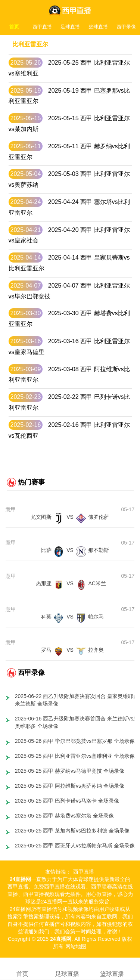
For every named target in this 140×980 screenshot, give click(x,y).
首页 (14, 27)
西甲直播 (42, 27)
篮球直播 (98, 27)
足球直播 (70, 27)
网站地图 (76, 946)
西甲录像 (126, 27)
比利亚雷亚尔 (30, 44)
